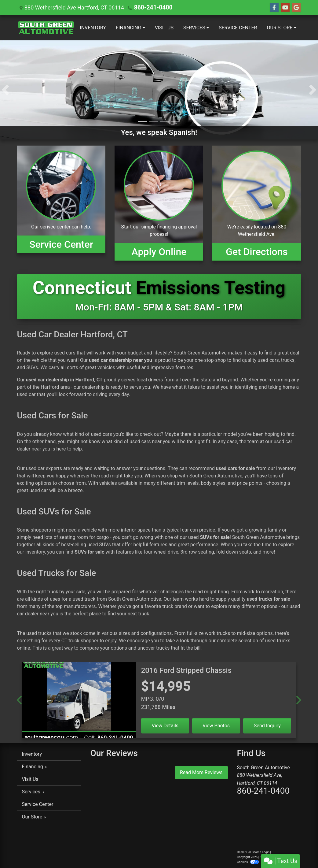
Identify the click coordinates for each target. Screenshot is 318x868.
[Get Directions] (257, 203)
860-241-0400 (152, 7)
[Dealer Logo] (46, 28)
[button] (5, 90)
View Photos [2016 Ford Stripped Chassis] (216, 726)
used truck (84, 599)
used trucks (39, 633)
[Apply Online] (159, 203)
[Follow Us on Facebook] (274, 8)
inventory (286, 468)
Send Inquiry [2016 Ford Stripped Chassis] (267, 726)
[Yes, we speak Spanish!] (159, 89)
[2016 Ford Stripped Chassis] (79, 703)
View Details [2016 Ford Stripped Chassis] (165, 726)
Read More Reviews (201, 772)
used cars (65, 353)
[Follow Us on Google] (296, 8)
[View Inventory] (61, 203)
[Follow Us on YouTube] (285, 8)
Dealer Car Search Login (253, 852)
